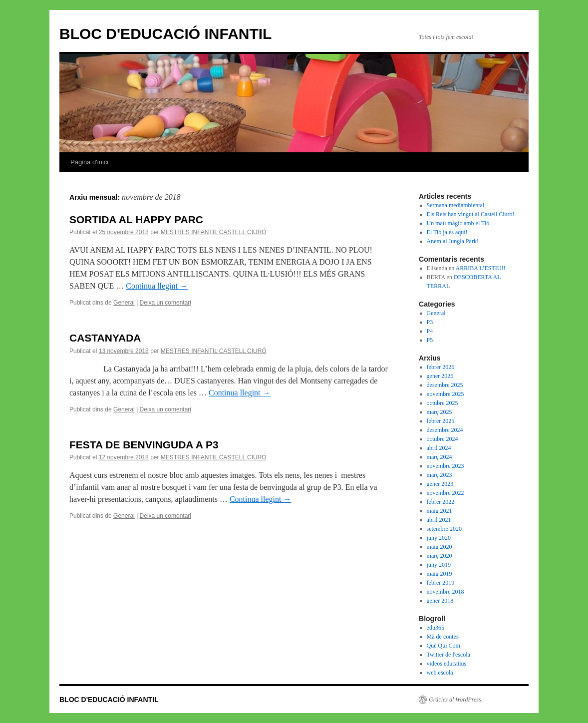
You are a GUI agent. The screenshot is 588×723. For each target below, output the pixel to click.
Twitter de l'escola (448, 655)
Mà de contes (443, 637)
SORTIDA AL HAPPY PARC (136, 219)
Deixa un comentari (165, 303)
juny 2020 (439, 538)
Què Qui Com (443, 646)
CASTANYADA (105, 338)
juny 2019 (439, 565)
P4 (430, 331)
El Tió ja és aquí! (447, 232)
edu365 (436, 628)
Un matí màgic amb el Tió (458, 223)
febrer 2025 (441, 421)
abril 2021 (439, 520)
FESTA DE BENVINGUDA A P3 (144, 445)
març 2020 (440, 556)
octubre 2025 (442, 403)
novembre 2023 (445, 466)
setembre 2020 (444, 529)
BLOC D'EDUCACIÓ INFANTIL (165, 34)
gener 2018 (440, 601)
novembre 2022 (445, 493)
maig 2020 (440, 547)
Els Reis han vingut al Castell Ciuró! (471, 214)
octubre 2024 (442, 439)
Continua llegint (157, 286)
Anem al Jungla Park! (453, 241)
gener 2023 (440, 484)
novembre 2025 (445, 394)
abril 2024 (439, 448)
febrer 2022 (441, 502)
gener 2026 (440, 376)
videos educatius (447, 664)
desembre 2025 (445, 385)
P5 (430, 340)
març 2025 (440, 412)
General (124, 303)
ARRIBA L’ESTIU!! (481, 268)
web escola (440, 673)
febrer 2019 (441, 583)
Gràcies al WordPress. (456, 700)
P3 (430, 322)
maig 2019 (440, 574)
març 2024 (440, 457)
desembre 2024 (445, 430)
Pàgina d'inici (89, 162)
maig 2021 (440, 511)
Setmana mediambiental (456, 205)
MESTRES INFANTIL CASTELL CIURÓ (214, 232)
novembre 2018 (445, 592)
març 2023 (440, 475)
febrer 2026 (441, 367)
